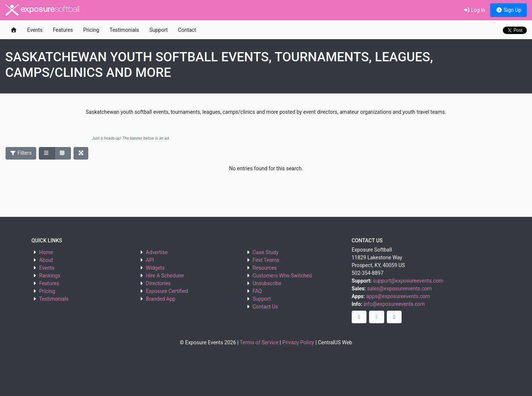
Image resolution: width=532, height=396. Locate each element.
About (46, 260)
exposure (42, 10)
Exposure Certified (167, 291)
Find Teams (266, 260)
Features (63, 30)
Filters (21, 153)
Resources (265, 268)
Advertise (157, 252)
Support (158, 30)
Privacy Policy (298, 342)
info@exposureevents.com (394, 304)
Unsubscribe (267, 283)
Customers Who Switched (282, 276)
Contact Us (265, 307)
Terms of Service (259, 342)
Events (35, 30)
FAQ (257, 291)
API (150, 260)
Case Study (266, 252)
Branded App (161, 299)
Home (46, 252)
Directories (158, 283)
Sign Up (509, 10)
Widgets (155, 268)
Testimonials (124, 30)
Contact (187, 30)
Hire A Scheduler (165, 276)
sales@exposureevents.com (400, 289)
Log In (474, 10)
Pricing (91, 30)
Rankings (50, 276)
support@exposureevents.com (408, 281)
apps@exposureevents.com (398, 296)
